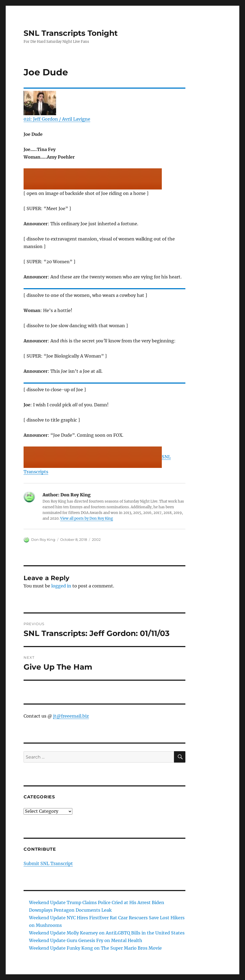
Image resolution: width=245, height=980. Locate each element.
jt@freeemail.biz (71, 716)
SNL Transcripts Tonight (71, 33)
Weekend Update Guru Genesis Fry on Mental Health (86, 940)
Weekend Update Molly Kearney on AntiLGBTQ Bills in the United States (107, 933)
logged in (61, 586)
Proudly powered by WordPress (98, 977)
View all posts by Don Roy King (87, 518)
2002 (96, 539)
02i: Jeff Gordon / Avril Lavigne (57, 119)
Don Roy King (43, 539)
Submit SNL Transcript (48, 863)
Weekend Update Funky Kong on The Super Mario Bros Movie (95, 948)
